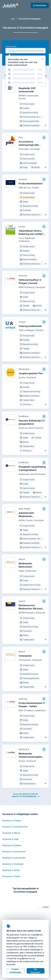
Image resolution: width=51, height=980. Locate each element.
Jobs (13, 19)
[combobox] (26, 51)
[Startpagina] (10, 5)
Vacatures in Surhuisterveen (15, 827)
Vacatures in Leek (10, 839)
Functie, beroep (11, 47)
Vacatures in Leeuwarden (14, 858)
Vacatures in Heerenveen (14, 852)
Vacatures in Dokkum (12, 845)
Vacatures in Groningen (13, 864)
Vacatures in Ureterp (12, 820)
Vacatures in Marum (11, 833)
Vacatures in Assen (11, 870)
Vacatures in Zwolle (11, 876)
